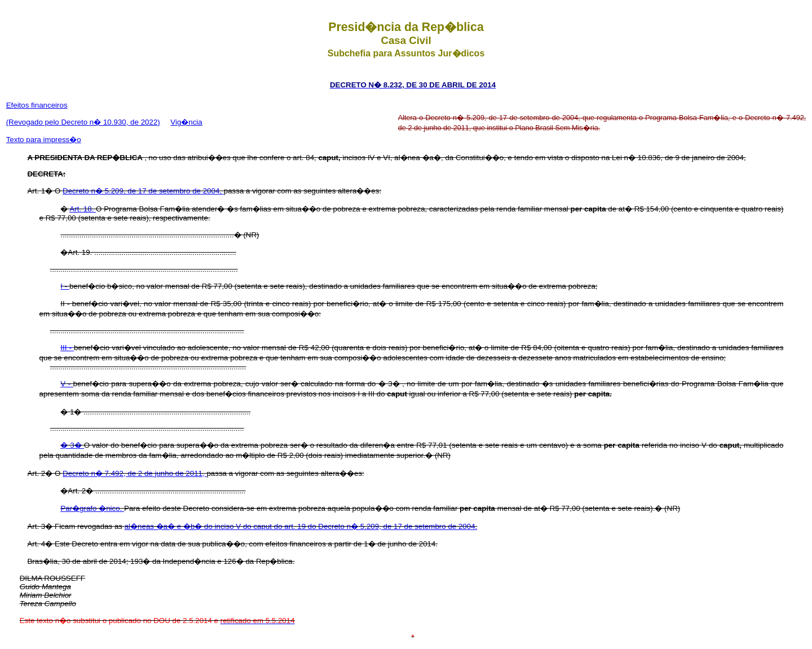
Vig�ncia (186, 122)
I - (65, 286)
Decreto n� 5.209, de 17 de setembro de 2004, (143, 191)
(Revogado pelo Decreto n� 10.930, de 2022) (83, 122)
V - (67, 384)
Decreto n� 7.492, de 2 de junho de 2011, (134, 473)
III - (67, 348)
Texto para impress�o (44, 140)
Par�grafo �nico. (92, 508)
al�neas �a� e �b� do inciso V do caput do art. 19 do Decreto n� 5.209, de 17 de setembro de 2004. (301, 526)
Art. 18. (83, 209)
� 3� (72, 445)
